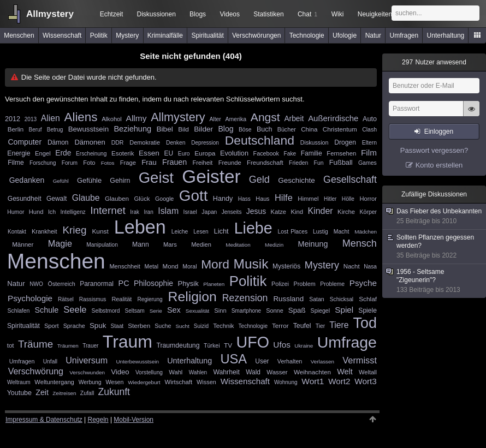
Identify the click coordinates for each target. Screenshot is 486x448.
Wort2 (339, 381)
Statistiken (268, 14)
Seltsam (135, 311)
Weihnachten (312, 372)
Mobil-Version (134, 420)
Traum (128, 342)
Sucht (183, 326)
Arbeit (294, 119)
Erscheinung (91, 154)
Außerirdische (333, 118)
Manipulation (102, 245)
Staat (117, 326)
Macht (342, 231)
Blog (226, 129)
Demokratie (145, 142)
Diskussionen (156, 14)
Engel (43, 153)
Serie (156, 311)
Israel (190, 212)
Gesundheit (25, 199)
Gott (194, 196)
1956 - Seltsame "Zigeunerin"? (435, 281)
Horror (368, 199)
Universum (87, 360)
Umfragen (404, 35)
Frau (149, 162)
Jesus (256, 211)
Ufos (282, 345)
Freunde (230, 163)
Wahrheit (226, 372)
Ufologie (345, 35)
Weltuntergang (54, 382)
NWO (36, 284)
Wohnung (286, 382)
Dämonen (90, 142)
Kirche (346, 212)
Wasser (277, 372)
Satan (316, 299)
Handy (223, 199)
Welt (345, 372)
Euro (184, 154)
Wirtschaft (178, 382)
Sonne (275, 310)
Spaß (297, 310)
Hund (36, 212)
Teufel (302, 326)
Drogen (345, 142)
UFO (253, 342)
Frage (128, 163)
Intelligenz (73, 212)
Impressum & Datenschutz (44, 420)
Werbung (90, 382)
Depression (205, 143)
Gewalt (57, 199)
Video (120, 372)
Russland (288, 299)
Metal (152, 267)
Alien (51, 118)
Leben (140, 227)
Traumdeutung (178, 345)
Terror (280, 325)
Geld (259, 180)
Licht (221, 231)
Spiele (368, 310)
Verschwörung (36, 371)
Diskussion (315, 142)
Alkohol (112, 119)
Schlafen (19, 310)
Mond (171, 266)
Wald (253, 372)
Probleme (332, 284)
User (262, 361)
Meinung (313, 244)
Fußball (341, 162)
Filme (16, 163)
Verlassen (322, 362)
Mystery (127, 35)
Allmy (137, 118)
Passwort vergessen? (434, 150)
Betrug (55, 130)
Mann (141, 244)
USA (233, 359)
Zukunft (114, 392)
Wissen (206, 382)
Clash (369, 129)
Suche (163, 326)
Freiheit (203, 163)
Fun (319, 163)
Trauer (90, 346)
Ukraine (304, 346)
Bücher (287, 129)
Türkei (212, 345)
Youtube (19, 393)
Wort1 (313, 381)
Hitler (330, 199)
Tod (365, 323)
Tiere (339, 325)
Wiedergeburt (144, 382)
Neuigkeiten (375, 14)
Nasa (370, 267)
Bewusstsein (88, 129)
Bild (183, 129)
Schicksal (342, 299)
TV (228, 345)
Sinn (220, 310)
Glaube (86, 198)
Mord (215, 264)
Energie (19, 153)
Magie (60, 243)
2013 (31, 119)
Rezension (245, 298)
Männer (23, 244)
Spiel (344, 310)
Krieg (75, 230)
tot (11, 345)
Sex (174, 310)
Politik (99, 35)
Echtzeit (112, 14)
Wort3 (366, 381)
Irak (135, 212)
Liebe (253, 228)
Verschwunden (87, 372)
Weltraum (19, 382)
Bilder (203, 129)
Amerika (236, 119)
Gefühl (61, 181)
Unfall (50, 362)
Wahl (176, 372)
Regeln (98, 420)
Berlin (16, 129)
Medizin (274, 245)
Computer (25, 142)
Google (164, 199)
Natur (373, 35)
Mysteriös (286, 266)
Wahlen (198, 372)
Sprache (74, 326)
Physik (188, 283)
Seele (75, 309)
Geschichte (297, 180)
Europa (205, 153)
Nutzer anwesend (434, 62)
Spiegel (321, 310)
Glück (142, 199)
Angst (265, 117)
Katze (279, 212)
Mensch (360, 243)
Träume (35, 344)
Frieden (298, 163)
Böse (245, 130)
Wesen (114, 382)
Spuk (98, 325)
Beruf (35, 130)
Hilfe (284, 198)
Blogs (198, 14)
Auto (370, 119)
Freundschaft (265, 163)
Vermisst (360, 360)
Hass (244, 199)
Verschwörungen (256, 35)
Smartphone (246, 311)
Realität (122, 299)
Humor (16, 212)
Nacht (352, 266)
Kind (297, 212)
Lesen (201, 232)
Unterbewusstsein (137, 362)
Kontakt (17, 232)
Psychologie (30, 298)
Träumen (68, 346)
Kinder (320, 211)
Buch (264, 129)
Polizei (280, 284)
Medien (201, 244)
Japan (209, 212)
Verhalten (290, 361)
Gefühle (89, 180)
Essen (149, 153)
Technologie (307, 35)
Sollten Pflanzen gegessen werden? (435, 247)
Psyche (363, 283)
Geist (156, 178)
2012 (13, 119)
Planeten (214, 284)
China (309, 129)
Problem (305, 284)
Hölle (348, 199)
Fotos (108, 163)
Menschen (19, 35)
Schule (47, 310)
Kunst (100, 231)
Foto (89, 163)
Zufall (87, 393)
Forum (70, 163)
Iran (148, 212)
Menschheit (125, 266)
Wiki (338, 14)
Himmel (308, 199)
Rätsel (66, 299)
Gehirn (120, 181)
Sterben (139, 325)
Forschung (43, 163)
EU (169, 153)
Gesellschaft (350, 180)
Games (368, 163)
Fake (290, 154)
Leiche (180, 232)
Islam (168, 211)
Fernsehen (341, 153)
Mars (170, 244)
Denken (176, 143)
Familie (312, 153)
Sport (52, 326)
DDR (118, 142)
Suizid (201, 326)
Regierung (150, 299)
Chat (307, 14)
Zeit (42, 392)
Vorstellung (149, 372)
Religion (192, 297)
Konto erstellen (439, 165)
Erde (63, 153)
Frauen (174, 162)
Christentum (340, 129)
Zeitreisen (64, 393)
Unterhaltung (446, 35)
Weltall (368, 372)
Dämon (58, 142)
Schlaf (368, 299)
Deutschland (260, 140)
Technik (223, 326)
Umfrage (347, 342)
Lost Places (293, 232)
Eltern (369, 143)
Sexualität (197, 311)
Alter (215, 119)
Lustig (321, 232)
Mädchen (366, 232)
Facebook (266, 153)
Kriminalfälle (165, 35)
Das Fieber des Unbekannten (435, 216)
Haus (262, 199)
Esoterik (123, 153)
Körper (369, 212)
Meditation (238, 245)
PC (124, 283)
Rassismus (93, 299)
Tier (321, 326)
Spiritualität (207, 35)
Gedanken (27, 180)
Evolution (234, 153)
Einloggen (439, 132)
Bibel (164, 129)
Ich (52, 212)
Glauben (117, 198)
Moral (189, 266)
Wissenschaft (62, 35)
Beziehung (132, 129)
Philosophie (153, 283)
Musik (251, 264)
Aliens (81, 117)
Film (369, 153)
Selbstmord (106, 311)
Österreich (61, 284)
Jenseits (232, 212)
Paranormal (97, 284)
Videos (230, 14)
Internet (108, 210)
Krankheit (45, 231)
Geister (211, 177)
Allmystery (50, 14)
